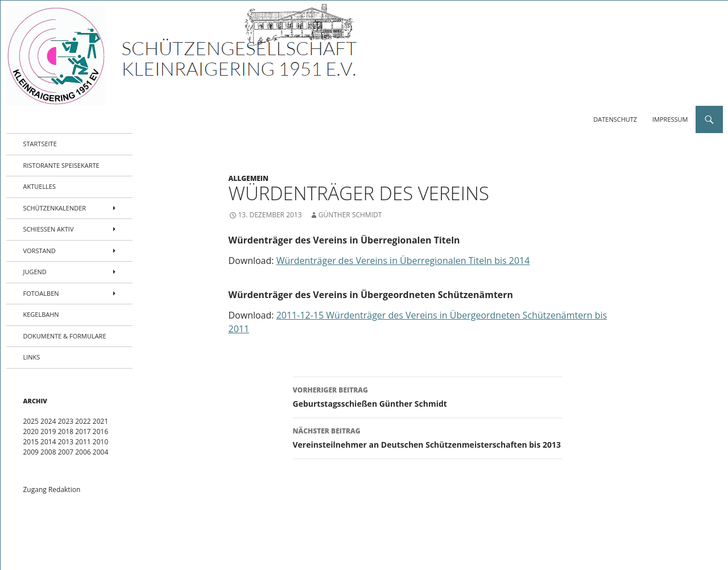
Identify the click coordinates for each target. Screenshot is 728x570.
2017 (83, 431)
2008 (48, 452)
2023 (66, 421)
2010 (100, 442)
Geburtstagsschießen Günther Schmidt (428, 396)
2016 (100, 431)
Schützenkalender (55, 208)
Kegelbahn (41, 314)
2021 (100, 421)
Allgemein (249, 178)
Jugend (35, 272)
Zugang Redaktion (52, 490)
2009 (31, 452)
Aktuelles (40, 186)
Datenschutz (615, 119)
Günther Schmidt (350, 215)
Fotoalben (41, 293)
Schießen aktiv (49, 229)
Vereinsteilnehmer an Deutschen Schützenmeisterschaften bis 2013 (428, 437)
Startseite (40, 144)
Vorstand (40, 251)
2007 (66, 452)
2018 (66, 431)
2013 (66, 442)
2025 (31, 421)
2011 (83, 442)
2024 (48, 421)
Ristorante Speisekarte (61, 165)
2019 (48, 431)
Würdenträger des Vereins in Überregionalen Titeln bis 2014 (403, 261)
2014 (48, 442)
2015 (31, 442)
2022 (83, 421)
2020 (31, 431)
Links (32, 357)
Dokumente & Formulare (65, 336)
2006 (83, 452)
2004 (100, 452)
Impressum (670, 119)
